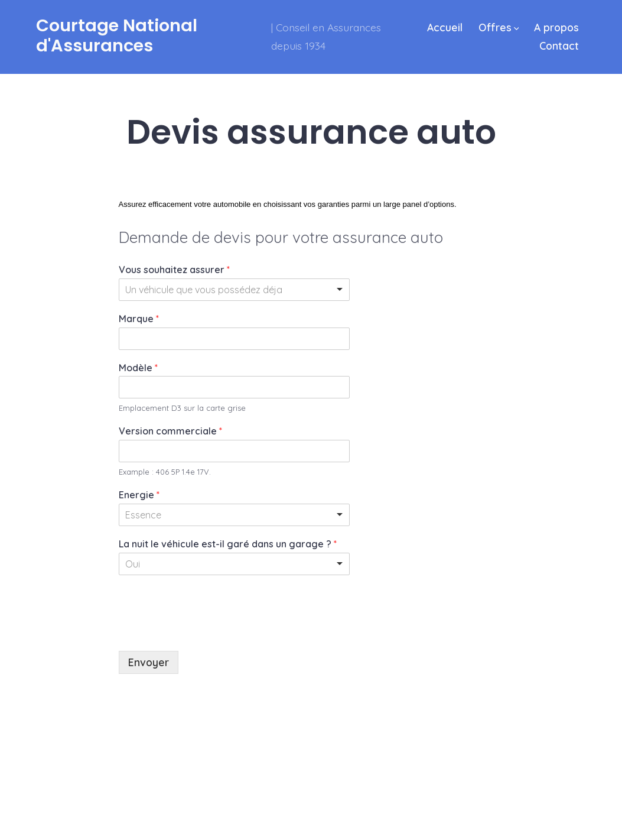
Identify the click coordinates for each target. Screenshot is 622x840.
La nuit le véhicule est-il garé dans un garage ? (228, 544)
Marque (139, 319)
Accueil (445, 27)
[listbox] (234, 290)
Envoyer (149, 662)
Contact (559, 46)
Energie (139, 495)
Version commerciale (170, 431)
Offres (499, 27)
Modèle (138, 368)
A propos (556, 27)
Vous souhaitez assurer (174, 270)
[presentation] (209, 631)
